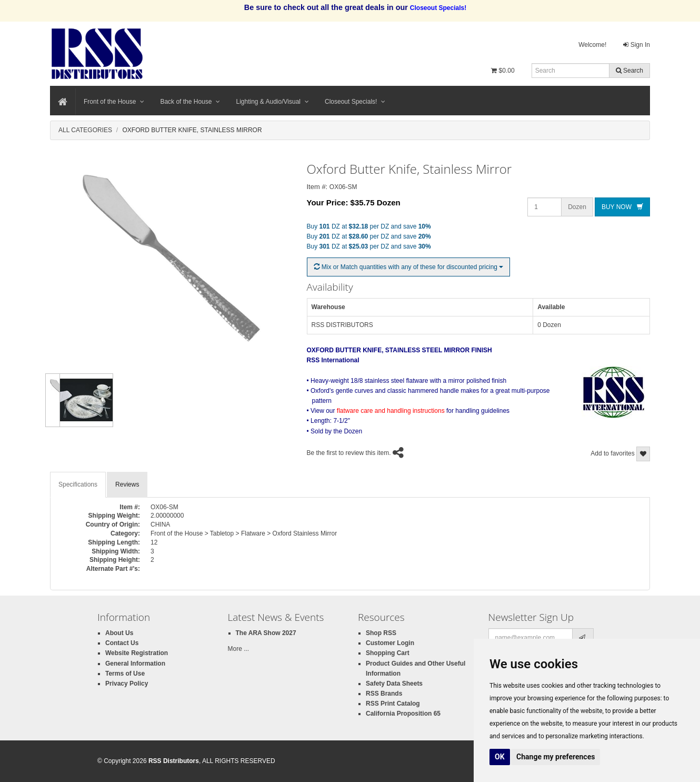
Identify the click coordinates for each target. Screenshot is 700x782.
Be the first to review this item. (349, 453)
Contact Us (122, 643)
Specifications (78, 484)
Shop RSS (381, 633)
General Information (135, 664)
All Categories (85, 130)
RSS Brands (384, 694)
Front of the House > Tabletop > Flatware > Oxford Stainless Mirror (244, 533)
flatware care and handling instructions (391, 411)
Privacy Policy (127, 684)
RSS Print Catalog (393, 704)
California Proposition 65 (403, 714)
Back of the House (190, 102)
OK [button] (500, 757)
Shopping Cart (388, 653)
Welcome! (592, 45)
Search (629, 71)
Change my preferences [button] (556, 757)
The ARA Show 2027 (266, 633)
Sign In (637, 45)
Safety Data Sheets (394, 684)
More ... (239, 649)
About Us (119, 633)
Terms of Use (125, 674)
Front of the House (114, 102)
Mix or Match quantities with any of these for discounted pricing (409, 267)
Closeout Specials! (355, 102)
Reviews (127, 484)
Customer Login (390, 643)
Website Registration (137, 653)
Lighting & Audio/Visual (272, 102)
